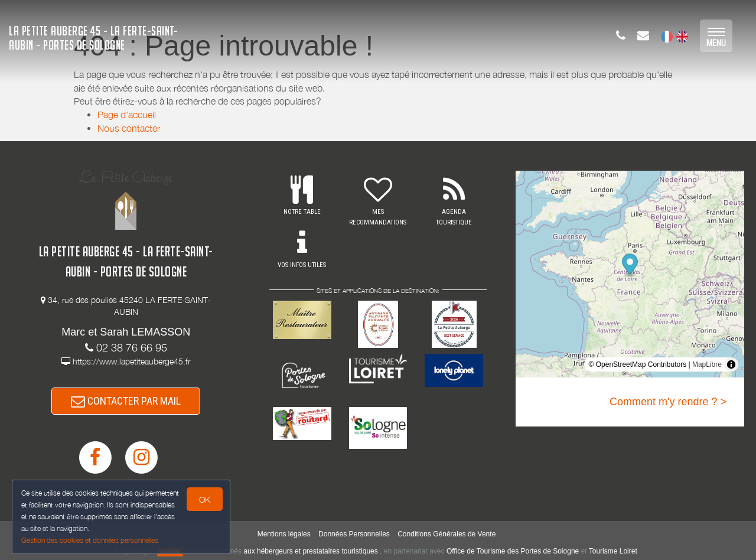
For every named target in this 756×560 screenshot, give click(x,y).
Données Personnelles (354, 534)
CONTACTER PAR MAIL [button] (126, 401)
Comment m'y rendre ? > (668, 402)
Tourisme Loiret (613, 551)
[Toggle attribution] (731, 364)
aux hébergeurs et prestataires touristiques (310, 551)
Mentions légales (284, 534)
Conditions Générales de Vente (447, 534)
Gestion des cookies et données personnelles (90, 540)
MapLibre (707, 364)
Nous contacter (129, 128)
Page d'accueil (127, 115)
